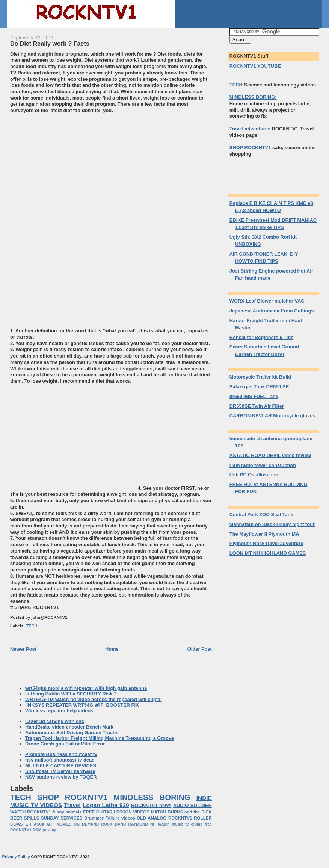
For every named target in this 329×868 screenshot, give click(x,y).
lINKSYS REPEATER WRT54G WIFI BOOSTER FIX (82, 705)
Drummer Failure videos (109, 818)
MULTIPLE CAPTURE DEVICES (61, 766)
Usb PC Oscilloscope (254, 475)
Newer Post (23, 649)
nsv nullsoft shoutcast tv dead (60, 760)
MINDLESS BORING (152, 797)
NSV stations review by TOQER (61, 777)
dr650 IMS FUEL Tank (254, 396)
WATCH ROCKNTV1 (31, 812)
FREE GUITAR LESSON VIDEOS (116, 812)
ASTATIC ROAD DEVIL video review (270, 455)
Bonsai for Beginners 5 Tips (262, 337)
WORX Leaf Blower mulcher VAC (267, 301)
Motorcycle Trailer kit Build (260, 377)
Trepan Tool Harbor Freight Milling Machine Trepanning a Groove (100, 738)
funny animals (67, 812)
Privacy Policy (16, 857)
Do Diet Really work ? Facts (50, 44)
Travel (72, 805)
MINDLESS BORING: (253, 97)
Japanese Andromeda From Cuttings (272, 311)
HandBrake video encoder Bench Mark (69, 727)
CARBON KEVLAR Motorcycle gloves (272, 416)
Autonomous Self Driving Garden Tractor (72, 732)
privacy (49, 830)
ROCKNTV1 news (151, 805)
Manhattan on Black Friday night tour (272, 524)
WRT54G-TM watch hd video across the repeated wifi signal (94, 699)
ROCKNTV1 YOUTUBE (255, 66)
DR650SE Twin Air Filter (257, 406)
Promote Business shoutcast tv (61, 754)
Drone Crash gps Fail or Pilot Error (65, 744)
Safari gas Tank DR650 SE (259, 387)
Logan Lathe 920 (106, 805)
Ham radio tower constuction (263, 465)
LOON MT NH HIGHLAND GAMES (268, 553)
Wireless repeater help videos (59, 711)
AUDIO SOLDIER (192, 805)
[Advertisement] (73, 167)
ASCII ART (44, 824)
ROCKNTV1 (180, 818)
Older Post (200, 649)
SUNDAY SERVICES (62, 818)
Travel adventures (250, 129)
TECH (32, 626)
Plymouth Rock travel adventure (266, 543)
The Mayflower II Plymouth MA (264, 534)
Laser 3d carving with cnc (55, 721)
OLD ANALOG (152, 818)
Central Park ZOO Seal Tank (261, 514)
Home (112, 649)
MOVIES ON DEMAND (78, 824)
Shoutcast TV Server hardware (60, 771)
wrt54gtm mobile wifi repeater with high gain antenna (86, 688)
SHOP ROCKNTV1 (72, 797)
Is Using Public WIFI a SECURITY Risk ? (71, 694)
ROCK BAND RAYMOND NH (128, 824)
